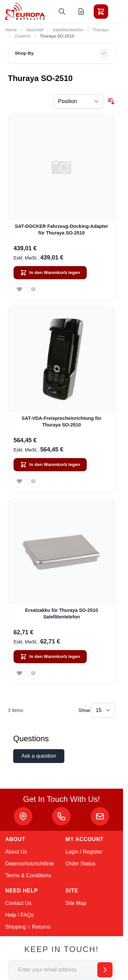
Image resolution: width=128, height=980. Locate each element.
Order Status (81, 864)
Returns (41, 927)
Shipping (16, 927)
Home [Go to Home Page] (11, 30)
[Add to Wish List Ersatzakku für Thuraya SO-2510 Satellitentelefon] (19, 673)
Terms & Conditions (28, 875)
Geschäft (35, 30)
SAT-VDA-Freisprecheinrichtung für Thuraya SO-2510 (62, 421)
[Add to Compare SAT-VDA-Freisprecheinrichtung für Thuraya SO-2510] (33, 481)
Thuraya (101, 30)
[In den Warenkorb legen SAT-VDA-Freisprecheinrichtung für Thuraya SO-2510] (50, 465)
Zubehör (23, 36)
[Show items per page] (103, 710)
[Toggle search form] (62, 12)
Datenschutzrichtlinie (30, 864)
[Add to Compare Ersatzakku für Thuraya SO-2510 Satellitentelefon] (33, 673)
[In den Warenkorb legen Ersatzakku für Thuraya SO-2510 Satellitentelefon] (50, 657)
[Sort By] (79, 101)
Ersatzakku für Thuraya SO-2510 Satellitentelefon (62, 613)
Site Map (76, 903)
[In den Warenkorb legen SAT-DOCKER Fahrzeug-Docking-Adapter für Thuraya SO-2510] (50, 273)
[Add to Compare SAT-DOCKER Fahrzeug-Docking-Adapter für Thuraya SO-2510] (33, 289)
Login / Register (84, 852)
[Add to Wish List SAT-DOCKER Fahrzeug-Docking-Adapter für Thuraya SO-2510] (19, 289)
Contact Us (18, 903)
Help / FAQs (19, 915)
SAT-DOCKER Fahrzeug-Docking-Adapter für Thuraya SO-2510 (62, 229)
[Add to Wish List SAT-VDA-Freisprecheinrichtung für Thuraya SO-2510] (19, 481)
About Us (16, 852)
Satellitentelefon (68, 30)
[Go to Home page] (25, 11)
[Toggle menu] (119, 12)
